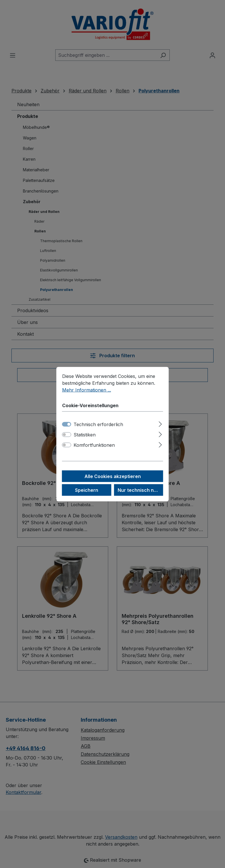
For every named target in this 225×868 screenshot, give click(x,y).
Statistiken (85, 434)
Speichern (87, 490)
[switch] (67, 434)
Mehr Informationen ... (87, 390)
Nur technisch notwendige (140, 490)
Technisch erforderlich (98, 424)
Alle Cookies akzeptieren (113, 476)
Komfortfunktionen (94, 445)
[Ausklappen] (160, 423)
